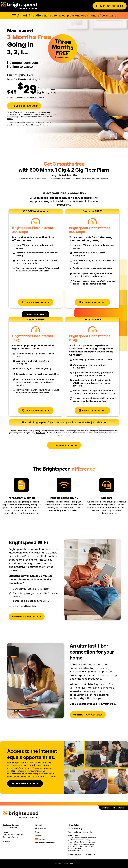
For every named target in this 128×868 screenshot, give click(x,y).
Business (39, 835)
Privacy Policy (73, 825)
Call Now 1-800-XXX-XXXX (27, 617)
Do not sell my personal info (80, 832)
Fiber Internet (41, 829)
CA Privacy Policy (75, 829)
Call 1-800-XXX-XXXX (110, 6)
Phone (38, 832)
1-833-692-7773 (10, 828)
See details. (44, 125)
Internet (39, 825)
